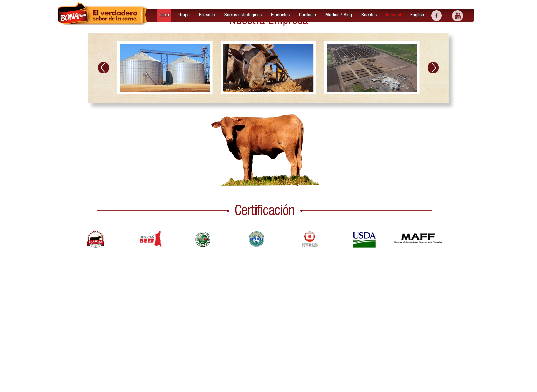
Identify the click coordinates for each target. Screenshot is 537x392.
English (417, 15)
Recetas (369, 15)
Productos (280, 15)
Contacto (308, 15)
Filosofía (207, 15)
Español (394, 15)
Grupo (184, 15)
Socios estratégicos (243, 15)
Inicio (164, 15)
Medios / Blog (339, 15)
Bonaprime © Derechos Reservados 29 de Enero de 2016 (214, 384)
